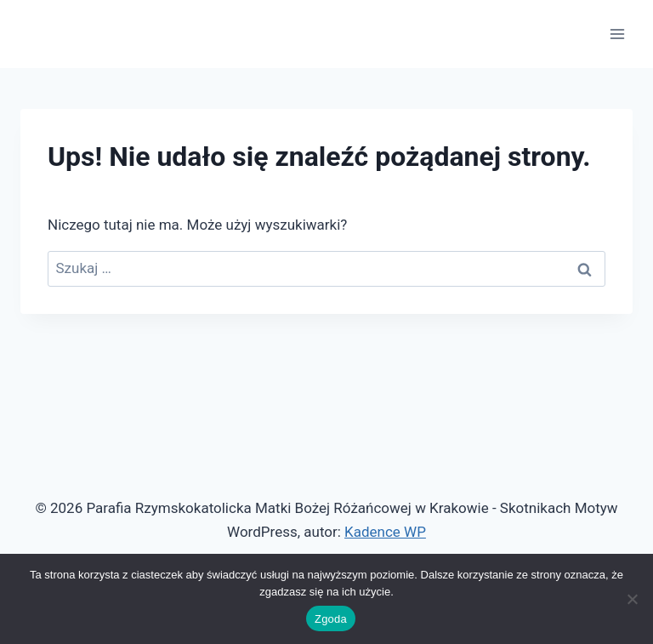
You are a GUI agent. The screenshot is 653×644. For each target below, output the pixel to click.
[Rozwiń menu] (617, 34)
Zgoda (331, 619)
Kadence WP (385, 532)
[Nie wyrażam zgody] (632, 599)
